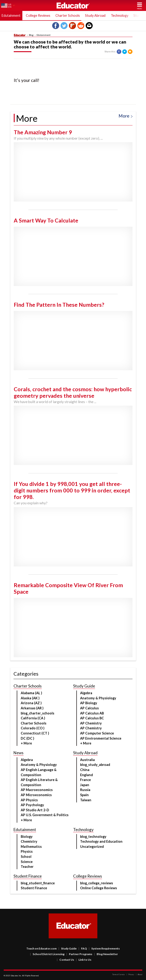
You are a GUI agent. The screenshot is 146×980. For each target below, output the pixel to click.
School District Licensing (47, 954)
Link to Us (84, 960)
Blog (31, 35)
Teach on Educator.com (41, 948)
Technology (120, 15)
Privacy (130, 974)
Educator (73, 5)
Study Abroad (95, 15)
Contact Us (65, 960)
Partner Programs (79, 954)
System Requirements (104, 948)
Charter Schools (68, 15)
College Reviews (38, 15)
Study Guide (68, 948)
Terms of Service (119, 974)
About (139, 974)
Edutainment (11, 15)
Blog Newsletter (106, 954)
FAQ (83, 948)
